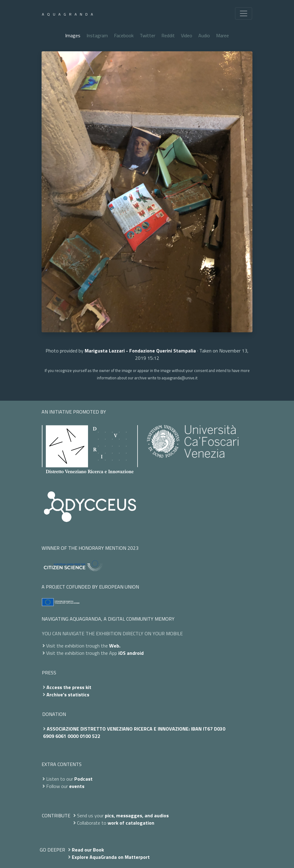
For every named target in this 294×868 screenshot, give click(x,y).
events (77, 786)
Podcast (83, 779)
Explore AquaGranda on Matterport (111, 857)
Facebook (124, 35)
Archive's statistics (68, 695)
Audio (204, 35)
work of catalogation (131, 823)
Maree (222, 35)
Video (187, 35)
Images (73, 35)
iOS (122, 653)
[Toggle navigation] (244, 13)
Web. (115, 646)
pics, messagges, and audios (137, 815)
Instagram (97, 35)
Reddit (168, 35)
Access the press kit (69, 687)
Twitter (147, 35)
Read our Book (88, 850)
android (135, 653)
